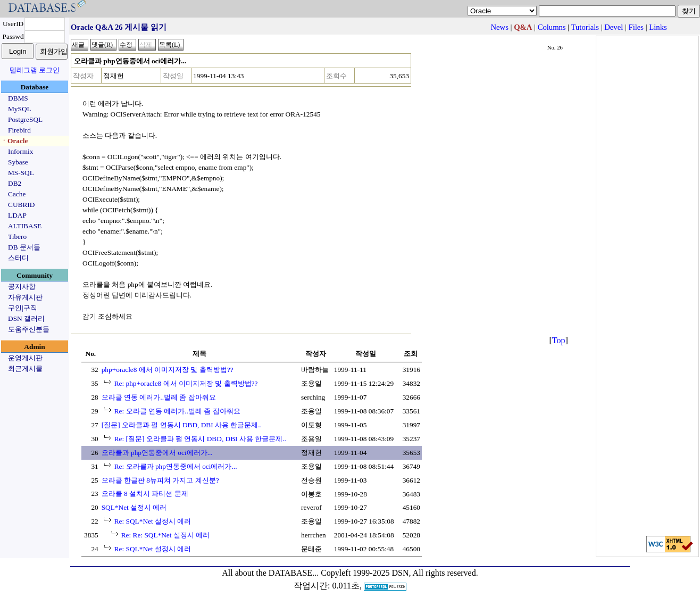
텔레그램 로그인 (35, 70)
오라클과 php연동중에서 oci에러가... (157, 453)
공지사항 (22, 287)
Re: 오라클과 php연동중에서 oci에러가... (176, 466)
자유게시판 (25, 297)
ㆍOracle (14, 141)
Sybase (18, 162)
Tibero (17, 237)
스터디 (18, 258)
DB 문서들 (24, 247)
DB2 (15, 183)
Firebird (19, 130)
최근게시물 (25, 368)
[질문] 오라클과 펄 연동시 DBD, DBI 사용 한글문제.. (182, 425)
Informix (20, 151)
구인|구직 (23, 308)
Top (559, 340)
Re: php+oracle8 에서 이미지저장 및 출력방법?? (186, 383)
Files (636, 27)
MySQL (20, 109)
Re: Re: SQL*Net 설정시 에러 (165, 535)
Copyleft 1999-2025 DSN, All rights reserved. (399, 573)
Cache (17, 194)
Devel (614, 27)
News (500, 27)
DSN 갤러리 (26, 318)
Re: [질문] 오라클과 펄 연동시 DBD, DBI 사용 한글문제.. (200, 439)
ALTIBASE (25, 226)
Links (658, 27)
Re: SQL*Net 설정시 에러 (153, 521)
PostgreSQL (25, 119)
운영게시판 (25, 358)
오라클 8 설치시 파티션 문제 (145, 494)
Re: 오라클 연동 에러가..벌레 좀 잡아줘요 (177, 411)
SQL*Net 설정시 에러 (134, 507)
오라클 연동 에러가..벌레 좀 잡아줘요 (159, 397)
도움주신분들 (29, 329)
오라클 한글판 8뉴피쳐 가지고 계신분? (160, 480)
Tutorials (585, 27)
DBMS (18, 98)
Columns (552, 27)
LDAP (17, 215)
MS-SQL (21, 173)
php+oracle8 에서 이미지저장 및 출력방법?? (168, 370)
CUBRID (21, 205)
